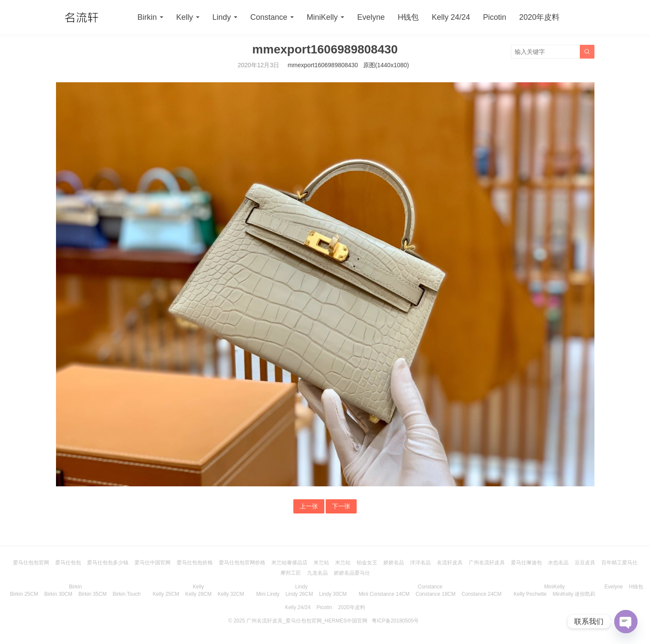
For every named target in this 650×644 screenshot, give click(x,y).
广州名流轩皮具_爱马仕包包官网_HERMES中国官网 (307, 621)
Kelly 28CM (198, 594)
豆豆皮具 (585, 563)
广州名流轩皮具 (487, 563)
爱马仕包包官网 (31, 563)
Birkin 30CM (58, 594)
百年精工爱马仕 (619, 563)
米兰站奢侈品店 (289, 563)
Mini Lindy (268, 594)
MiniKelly (322, 17)
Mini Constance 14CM (384, 594)
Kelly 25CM (166, 594)
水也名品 (558, 563)
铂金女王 (367, 563)
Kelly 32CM (231, 594)
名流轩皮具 (450, 563)
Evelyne (371, 17)
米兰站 (321, 563)
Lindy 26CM (299, 594)
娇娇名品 (394, 563)
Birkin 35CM (92, 594)
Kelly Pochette (530, 594)
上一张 (309, 506)
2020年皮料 (539, 17)
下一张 (341, 506)
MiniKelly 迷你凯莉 (574, 594)
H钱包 (408, 17)
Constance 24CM (482, 594)
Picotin (494, 17)
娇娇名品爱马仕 (352, 573)
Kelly (185, 17)
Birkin (147, 17)
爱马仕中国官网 (152, 563)
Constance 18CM (436, 594)
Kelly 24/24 (451, 17)
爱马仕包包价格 (195, 563)
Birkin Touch (126, 594)
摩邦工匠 (291, 573)
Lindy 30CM (333, 594)
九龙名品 (317, 573)
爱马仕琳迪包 (526, 563)
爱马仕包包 (68, 563)
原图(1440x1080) (386, 65)
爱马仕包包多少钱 (108, 563)
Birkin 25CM (24, 594)
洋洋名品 (420, 563)
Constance (269, 17)
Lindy (222, 17)
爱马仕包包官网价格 (242, 563)
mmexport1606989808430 (323, 65)
